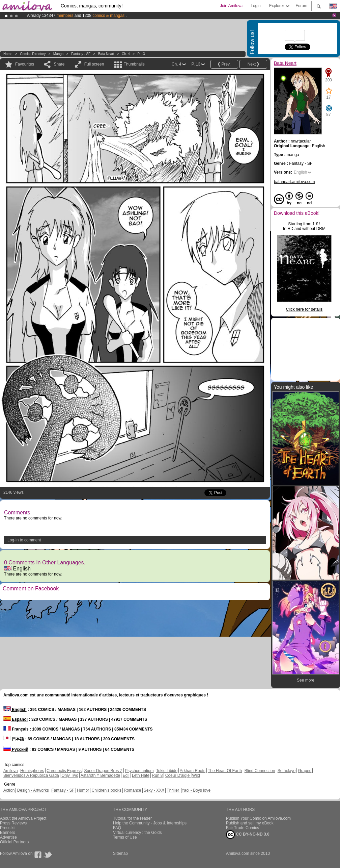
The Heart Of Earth (225, 771)
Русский (16, 749)
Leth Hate (141, 775)
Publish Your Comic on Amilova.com (258, 818)
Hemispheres (32, 771)
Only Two (70, 775)
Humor (83, 790)
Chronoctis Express (64, 771)
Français (16, 729)
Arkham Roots (193, 771)
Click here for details (304, 309)
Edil (126, 775)
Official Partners (14, 842)
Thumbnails (134, 64)
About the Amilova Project (23, 818)
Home (8, 54)
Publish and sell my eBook (250, 823)
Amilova (11, 771)
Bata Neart (106, 54)
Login (256, 6)
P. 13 (141, 54)
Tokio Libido (167, 771)
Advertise (8, 837)
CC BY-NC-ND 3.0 (248, 835)
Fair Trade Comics (243, 828)
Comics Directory (33, 54)
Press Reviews (13, 823)
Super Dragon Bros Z (103, 771)
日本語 (14, 739)
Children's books (106, 790)
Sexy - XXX (154, 790)
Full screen (94, 64)
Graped (305, 771)
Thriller (173, 790)
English (17, 569)
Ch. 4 (126, 54)
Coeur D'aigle (178, 775)
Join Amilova (231, 6)
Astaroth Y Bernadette (101, 775)
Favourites (25, 64)
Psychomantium (139, 771)
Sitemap (120, 853)
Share (59, 64)
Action (9, 790)
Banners (8, 833)
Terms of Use (125, 837)
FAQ (117, 828)
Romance (132, 790)
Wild (196, 775)
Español (16, 719)
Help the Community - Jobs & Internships (150, 823)
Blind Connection (260, 771)
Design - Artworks (33, 790)
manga (59, 54)
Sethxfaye (287, 771)
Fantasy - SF (81, 54)
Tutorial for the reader (132, 818)
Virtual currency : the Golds (137, 833)
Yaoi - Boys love (196, 790)
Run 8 (157, 775)
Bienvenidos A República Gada (31, 775)
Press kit (8, 828)
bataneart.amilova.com (294, 182)
